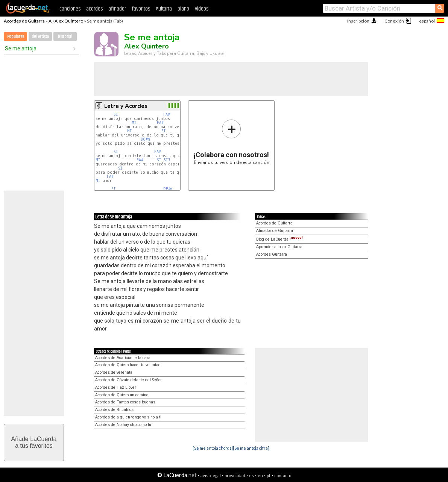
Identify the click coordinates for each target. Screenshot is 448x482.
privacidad (235, 475)
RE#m (168, 189)
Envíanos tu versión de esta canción (232, 142)
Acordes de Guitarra (24, 21)
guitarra (164, 9)
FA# (167, 114)
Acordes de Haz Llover (116, 387)
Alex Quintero (69, 21)
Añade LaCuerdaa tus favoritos (34, 442)
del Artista (40, 37)
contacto (283, 475)
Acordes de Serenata (114, 372)
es (251, 475)
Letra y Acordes (126, 106)
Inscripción (358, 21)
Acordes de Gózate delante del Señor (128, 380)
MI (134, 123)
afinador (117, 9)
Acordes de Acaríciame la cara (123, 358)
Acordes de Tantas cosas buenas (125, 402)
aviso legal (211, 475)
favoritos (141, 9)
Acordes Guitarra (272, 254)
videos (202, 9)
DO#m (145, 139)
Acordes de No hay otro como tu (123, 425)
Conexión (394, 21)
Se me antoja (21, 49)
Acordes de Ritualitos (114, 410)
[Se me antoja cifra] (251, 448)
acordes (94, 9)
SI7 (167, 160)
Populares (16, 37)
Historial (65, 37)
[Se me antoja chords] (213, 448)
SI (116, 114)
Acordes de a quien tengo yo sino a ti (128, 417)
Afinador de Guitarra (275, 231)
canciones (70, 9)
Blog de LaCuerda (279, 239)
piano (183, 9)
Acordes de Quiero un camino (122, 395)
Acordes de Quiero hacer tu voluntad (128, 365)
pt (269, 475)
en (260, 475)
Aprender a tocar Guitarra (279, 247)
